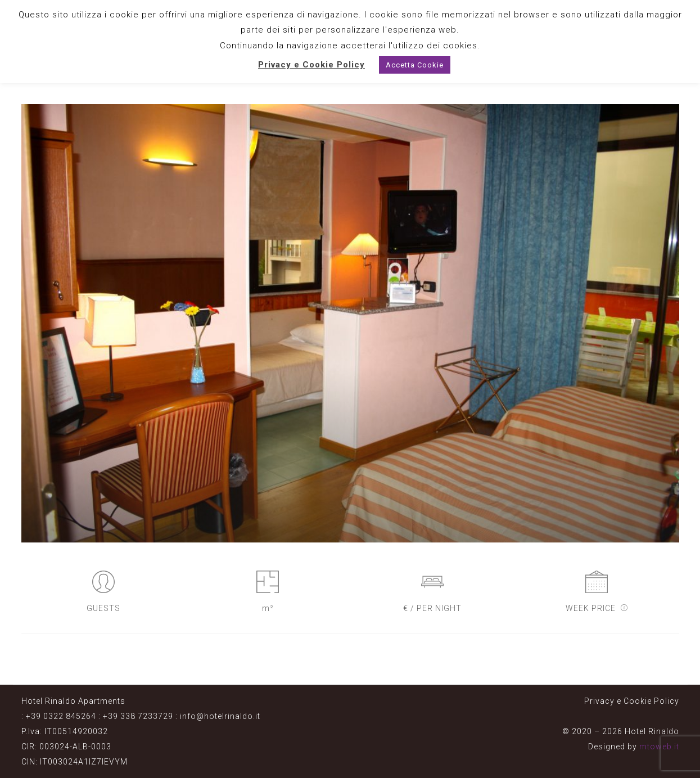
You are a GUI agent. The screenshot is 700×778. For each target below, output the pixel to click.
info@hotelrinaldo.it (220, 716)
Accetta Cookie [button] (415, 65)
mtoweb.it (659, 747)
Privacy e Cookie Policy (632, 701)
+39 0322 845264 (61, 716)
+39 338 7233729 (138, 716)
